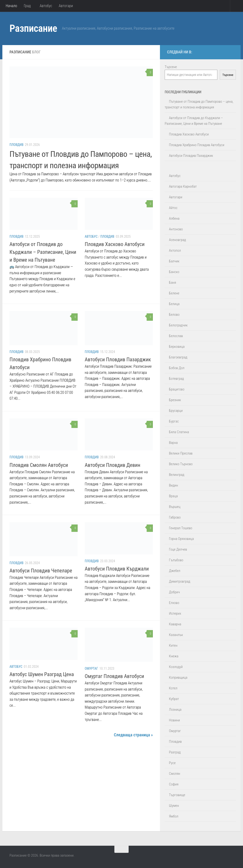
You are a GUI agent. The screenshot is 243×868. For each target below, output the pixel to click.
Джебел (175, 571)
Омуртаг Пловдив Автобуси (114, 676)
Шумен (174, 806)
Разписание (33, 28)
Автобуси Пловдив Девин (112, 465)
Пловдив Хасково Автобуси (115, 244)
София (174, 784)
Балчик (174, 261)
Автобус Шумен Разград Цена (42, 674)
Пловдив (16, 145)
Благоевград (178, 357)
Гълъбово (176, 560)
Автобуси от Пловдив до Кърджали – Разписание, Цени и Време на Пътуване (43, 252)
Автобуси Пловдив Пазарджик (118, 360)
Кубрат (174, 699)
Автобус (46, 6)
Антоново (176, 229)
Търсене (171, 67)
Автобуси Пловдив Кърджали (117, 569)
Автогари (66, 6)
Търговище (177, 795)
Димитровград (180, 581)
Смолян (175, 774)
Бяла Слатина (179, 432)
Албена (174, 218)
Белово (174, 315)
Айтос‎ (173, 208)
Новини (174, 720)
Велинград (177, 475)
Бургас (174, 421)
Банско (174, 272)
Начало (11, 6)
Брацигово (177, 389)
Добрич (174, 592)
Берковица (177, 347)
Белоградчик (178, 325)
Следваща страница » (133, 735)
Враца (173, 496)
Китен (173, 645)
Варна (173, 443)
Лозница (175, 710)
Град (27, 6)
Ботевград (176, 379)
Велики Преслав (181, 453)
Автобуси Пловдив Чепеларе (41, 571)
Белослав (176, 336)
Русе (172, 763)
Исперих (175, 613)
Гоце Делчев (178, 549)
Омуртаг (91, 668)
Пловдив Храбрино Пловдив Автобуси (197, 145)
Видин (173, 485)
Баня (173, 283)
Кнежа (174, 656)
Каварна (175, 624)
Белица (174, 304)
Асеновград (178, 240)
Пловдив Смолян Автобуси (39, 465)
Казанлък (176, 635)
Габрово (175, 517)
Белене (174, 293)
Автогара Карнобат (183, 186)
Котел (173, 688)
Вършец (175, 507)
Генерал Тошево (181, 528)
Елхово (174, 603)
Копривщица (178, 678)
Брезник (175, 400)
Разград (175, 752)
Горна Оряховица (181, 539)
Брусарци (176, 411)
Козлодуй (176, 667)
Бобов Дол (177, 368)
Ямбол (174, 816)
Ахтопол (175, 251)
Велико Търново (181, 464)
